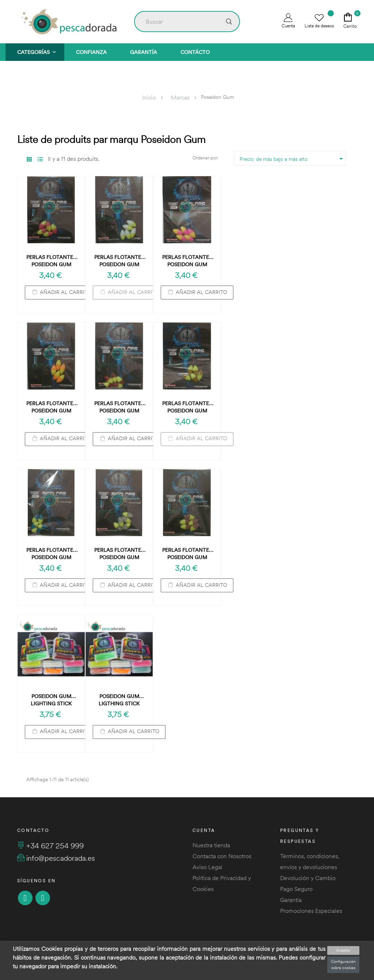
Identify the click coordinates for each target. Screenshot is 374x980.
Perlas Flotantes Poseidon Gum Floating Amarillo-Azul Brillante (51, 554)
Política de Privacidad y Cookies (222, 883)
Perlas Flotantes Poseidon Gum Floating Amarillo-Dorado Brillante (187, 407)
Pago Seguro (296, 889)
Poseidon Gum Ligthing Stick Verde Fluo (119, 700)
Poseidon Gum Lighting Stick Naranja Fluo (51, 700)
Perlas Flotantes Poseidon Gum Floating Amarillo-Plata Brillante (119, 554)
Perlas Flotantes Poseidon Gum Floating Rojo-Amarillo (51, 261)
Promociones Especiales (311, 911)
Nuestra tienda (211, 845)
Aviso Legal (207, 867)
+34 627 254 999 (50, 846)
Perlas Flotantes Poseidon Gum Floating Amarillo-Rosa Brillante (187, 554)
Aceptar (343, 950)
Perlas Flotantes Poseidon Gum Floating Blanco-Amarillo (119, 261)
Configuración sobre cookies (343, 965)
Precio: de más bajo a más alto (293, 159)
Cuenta (288, 21)
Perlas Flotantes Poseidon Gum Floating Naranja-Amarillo (51, 407)
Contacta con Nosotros (222, 856)
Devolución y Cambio (308, 878)
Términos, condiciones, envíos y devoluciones (310, 861)
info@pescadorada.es (56, 858)
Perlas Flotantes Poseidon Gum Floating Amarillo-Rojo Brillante (119, 407)
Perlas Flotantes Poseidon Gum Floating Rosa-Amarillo (187, 261)
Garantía (291, 900)
